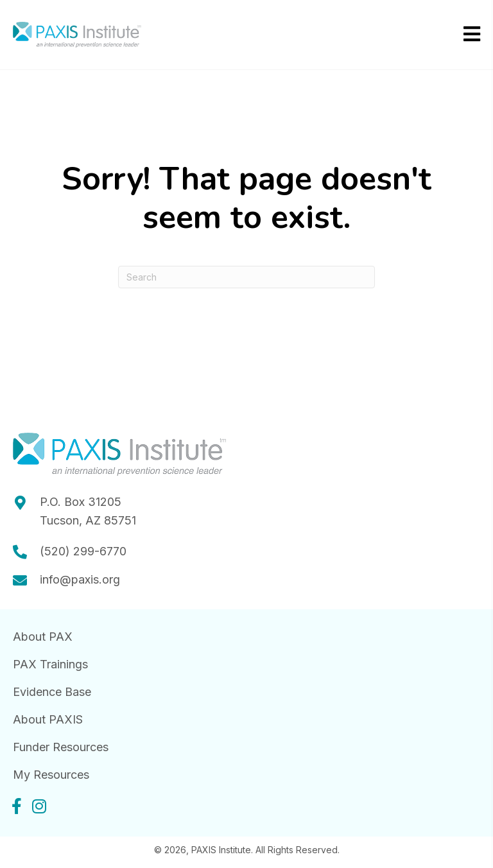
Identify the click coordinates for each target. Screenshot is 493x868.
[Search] (246, 277)
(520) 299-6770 (83, 551)
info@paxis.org (80, 579)
